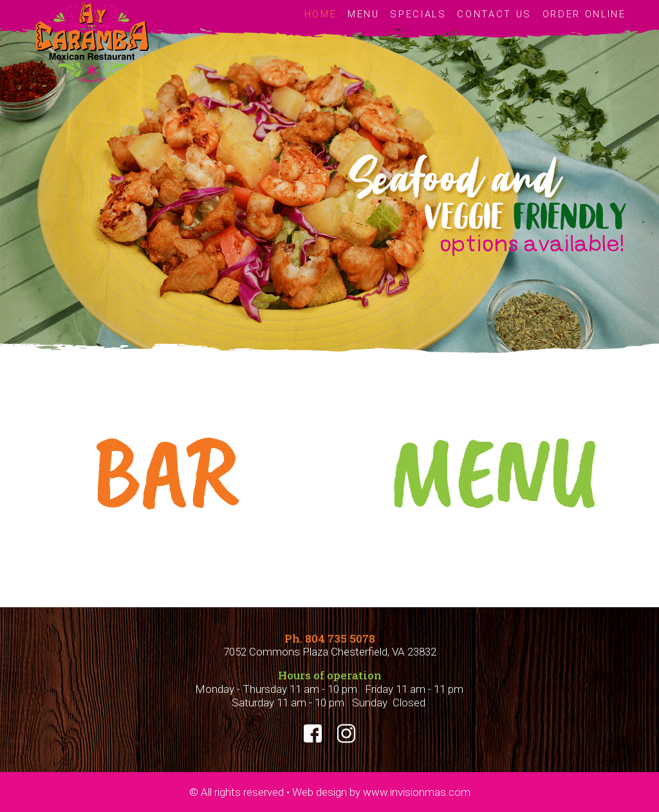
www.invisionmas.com (415, 792)
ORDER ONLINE (584, 14)
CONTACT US (494, 14)
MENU (364, 14)
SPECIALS (418, 14)
